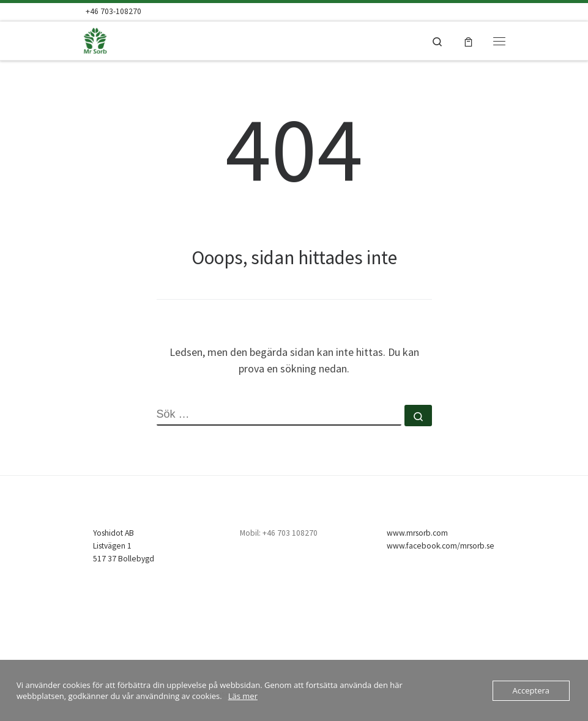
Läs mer (243, 696)
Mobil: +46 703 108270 (279, 533)
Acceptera (531, 690)
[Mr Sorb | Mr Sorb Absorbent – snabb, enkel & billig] (118, 39)
